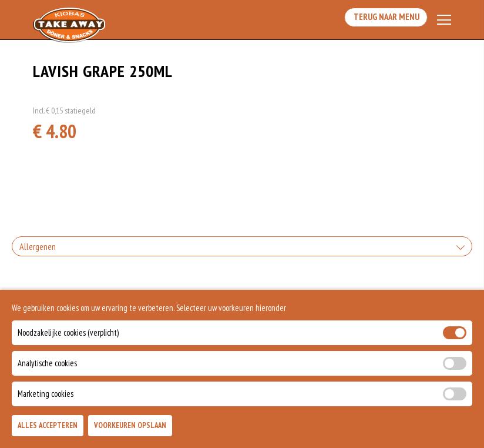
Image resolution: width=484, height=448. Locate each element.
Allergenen (38, 250)
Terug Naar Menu (383, 20)
